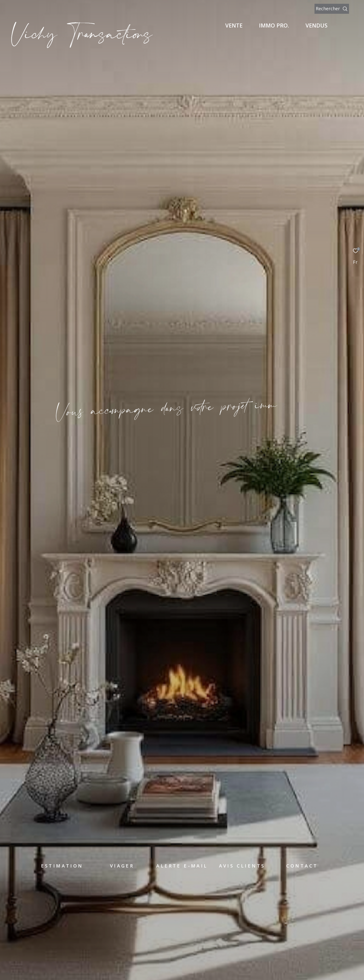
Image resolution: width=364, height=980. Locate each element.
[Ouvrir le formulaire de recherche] (343, 9)
